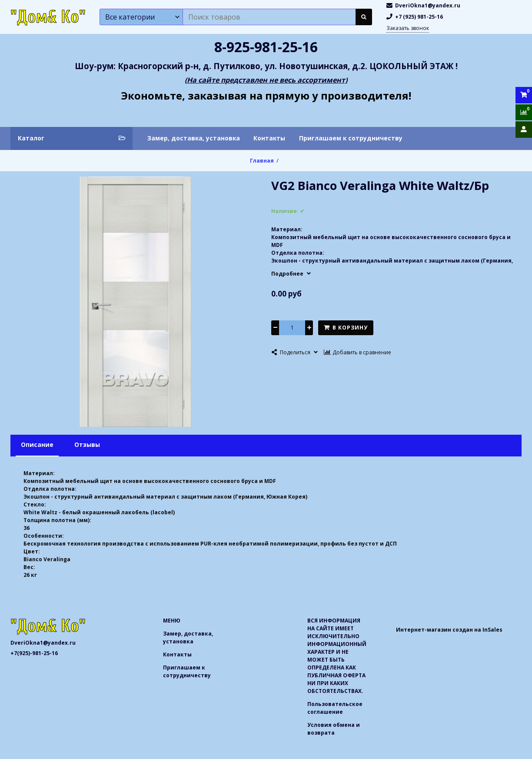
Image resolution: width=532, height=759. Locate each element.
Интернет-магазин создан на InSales (449, 630)
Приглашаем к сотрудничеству (351, 138)
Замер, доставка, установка (194, 138)
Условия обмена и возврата (334, 729)
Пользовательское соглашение (335, 708)
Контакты (269, 138)
